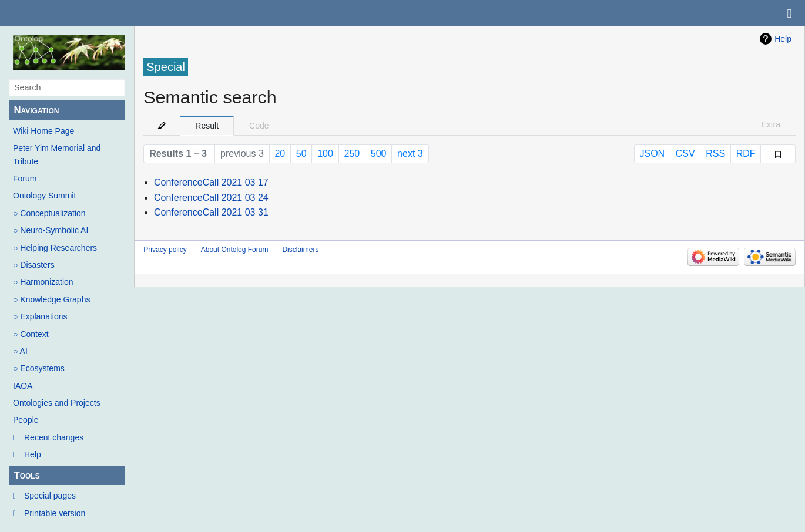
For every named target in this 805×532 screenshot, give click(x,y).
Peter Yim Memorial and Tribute (57, 154)
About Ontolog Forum (235, 250)
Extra (771, 124)
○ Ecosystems (39, 368)
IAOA (23, 386)
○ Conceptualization (49, 213)
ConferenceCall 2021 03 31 (211, 212)
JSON (652, 154)
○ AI (20, 351)
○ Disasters (34, 265)
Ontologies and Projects (57, 403)
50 (301, 154)
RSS (715, 154)
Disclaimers (300, 250)
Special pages (50, 496)
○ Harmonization (43, 282)
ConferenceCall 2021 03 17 (211, 182)
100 (325, 154)
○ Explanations (40, 316)
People (26, 420)
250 (352, 154)
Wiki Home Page (43, 131)
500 (379, 154)
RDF (746, 154)
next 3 (410, 154)
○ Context (31, 334)
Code (259, 126)
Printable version (55, 513)
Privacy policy (165, 250)
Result (207, 126)
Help (33, 454)
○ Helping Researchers (55, 248)
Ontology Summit (44, 196)
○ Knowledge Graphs (51, 299)
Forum (25, 179)
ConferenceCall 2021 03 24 (211, 198)
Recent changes (54, 437)
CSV (685, 154)
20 (280, 154)
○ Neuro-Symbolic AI (51, 230)
